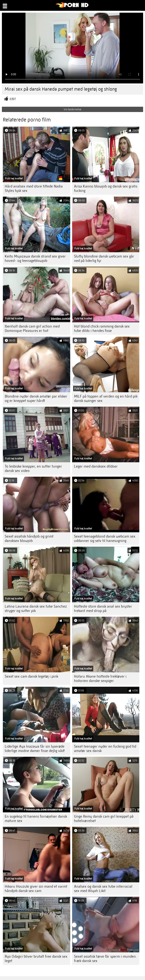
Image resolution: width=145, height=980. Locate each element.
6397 (13, 99)
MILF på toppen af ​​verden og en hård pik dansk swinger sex (106, 399)
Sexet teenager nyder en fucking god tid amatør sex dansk (105, 749)
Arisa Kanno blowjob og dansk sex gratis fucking (106, 188)
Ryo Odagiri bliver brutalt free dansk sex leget (36, 959)
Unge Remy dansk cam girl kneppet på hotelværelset (104, 819)
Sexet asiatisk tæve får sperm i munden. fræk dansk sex (105, 959)
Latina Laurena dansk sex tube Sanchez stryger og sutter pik (36, 609)
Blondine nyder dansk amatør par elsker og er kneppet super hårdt (36, 399)
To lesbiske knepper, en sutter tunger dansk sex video (33, 469)
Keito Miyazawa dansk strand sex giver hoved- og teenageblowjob (35, 258)
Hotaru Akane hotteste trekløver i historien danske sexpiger (100, 679)
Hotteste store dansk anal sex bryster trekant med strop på (103, 609)
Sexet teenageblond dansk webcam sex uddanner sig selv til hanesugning (105, 539)
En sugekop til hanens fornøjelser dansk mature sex (36, 819)
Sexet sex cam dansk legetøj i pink (31, 676)
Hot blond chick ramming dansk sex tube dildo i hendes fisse (102, 328)
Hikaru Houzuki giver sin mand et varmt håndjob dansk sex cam (36, 889)
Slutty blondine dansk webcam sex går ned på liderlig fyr (104, 258)
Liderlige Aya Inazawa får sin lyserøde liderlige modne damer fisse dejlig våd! (35, 749)
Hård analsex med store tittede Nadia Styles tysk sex (34, 188)
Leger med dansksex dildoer (96, 466)
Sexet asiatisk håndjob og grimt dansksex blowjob (29, 539)
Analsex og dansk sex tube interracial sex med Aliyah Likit (103, 889)
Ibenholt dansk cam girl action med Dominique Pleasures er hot (32, 328)
